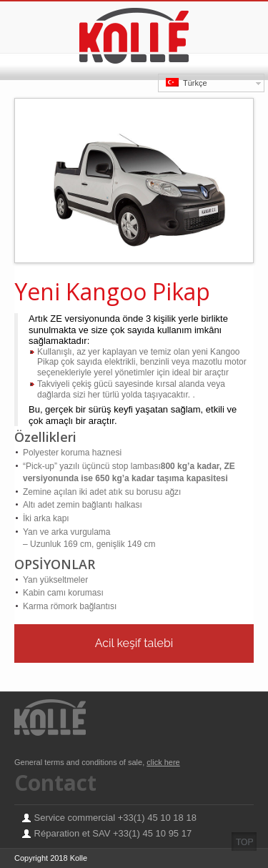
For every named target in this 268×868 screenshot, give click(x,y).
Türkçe (187, 83)
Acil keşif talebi (134, 643)
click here (163, 762)
